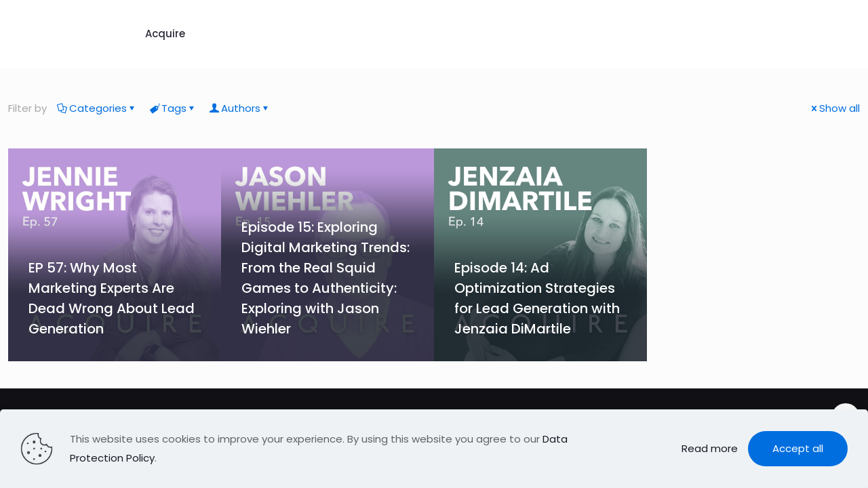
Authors (240, 108)
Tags (173, 108)
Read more (710, 448)
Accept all (798, 448)
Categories (97, 108)
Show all (834, 108)
